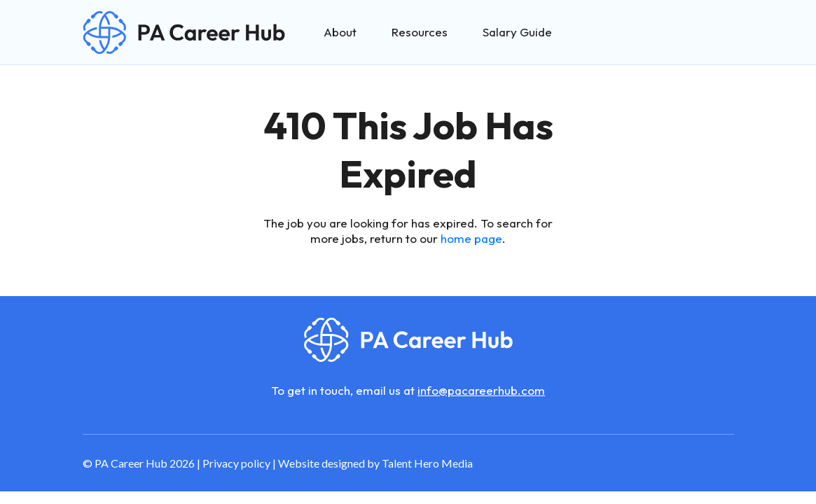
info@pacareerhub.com (481, 390)
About (340, 32)
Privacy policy (236, 463)
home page (471, 238)
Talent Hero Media (427, 463)
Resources (420, 32)
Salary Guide (517, 32)
